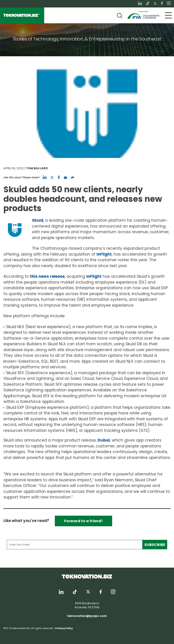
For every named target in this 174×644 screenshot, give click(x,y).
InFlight (104, 254)
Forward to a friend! (83, 521)
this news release (47, 276)
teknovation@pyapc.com (87, 616)
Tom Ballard (37, 168)
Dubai (104, 440)
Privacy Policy (64, 628)
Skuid (38, 220)
